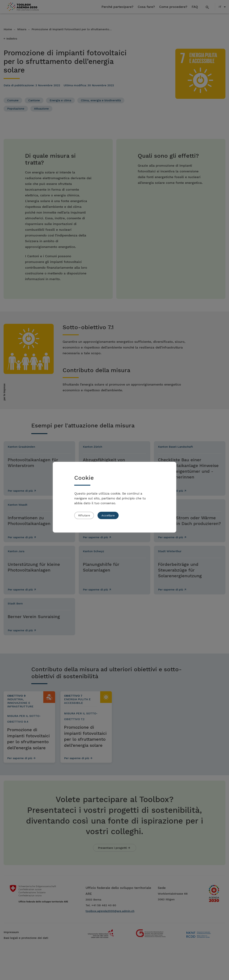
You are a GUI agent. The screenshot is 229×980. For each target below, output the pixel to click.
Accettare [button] (108, 515)
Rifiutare (84, 515)
